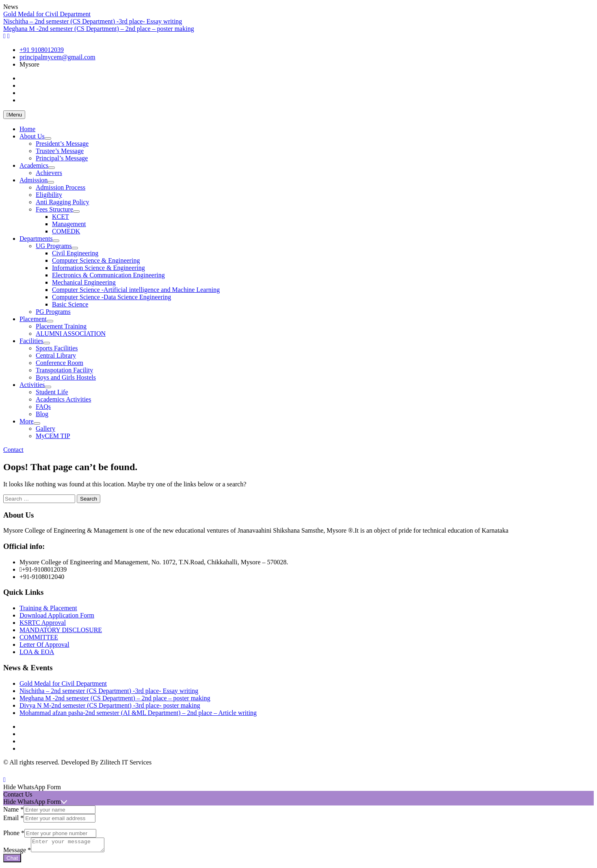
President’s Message (62, 144)
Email (13, 818)
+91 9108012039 (42, 50)
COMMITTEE (39, 637)
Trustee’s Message (60, 151)
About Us (32, 136)
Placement (33, 319)
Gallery (45, 429)
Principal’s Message (62, 158)
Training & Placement (48, 608)
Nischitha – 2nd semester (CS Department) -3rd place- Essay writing (93, 21)
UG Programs (54, 246)
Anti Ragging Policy (63, 202)
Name (13, 809)
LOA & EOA (37, 652)
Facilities (31, 341)
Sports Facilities (57, 348)
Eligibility (49, 195)
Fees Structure (54, 209)
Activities (32, 385)
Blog (42, 414)
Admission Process (61, 187)
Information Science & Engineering (98, 268)
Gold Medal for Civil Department (47, 14)
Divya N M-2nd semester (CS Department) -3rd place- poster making (110, 705)
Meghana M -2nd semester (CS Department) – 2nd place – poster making (99, 29)
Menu (14, 115)
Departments (36, 239)
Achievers (49, 173)
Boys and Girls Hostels (66, 377)
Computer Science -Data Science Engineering (111, 297)
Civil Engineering (75, 253)
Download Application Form (57, 615)
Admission (34, 180)
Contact (13, 450)
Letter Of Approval (44, 645)
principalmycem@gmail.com (57, 57)
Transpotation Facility (64, 370)
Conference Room (59, 363)
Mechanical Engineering (84, 282)
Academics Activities (63, 399)
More (27, 421)
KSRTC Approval (43, 623)
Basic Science (70, 304)
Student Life (52, 392)
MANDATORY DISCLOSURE (61, 630)
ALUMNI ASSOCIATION (71, 334)
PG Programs (53, 312)
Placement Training (61, 326)
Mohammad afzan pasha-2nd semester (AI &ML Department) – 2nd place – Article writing (138, 713)
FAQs (43, 407)
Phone (14, 833)
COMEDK (66, 231)
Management (69, 224)
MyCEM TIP (53, 436)
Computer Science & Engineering (96, 260)
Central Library (56, 355)
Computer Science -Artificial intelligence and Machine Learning (136, 290)
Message (17, 852)
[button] (298, 787)
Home (27, 129)
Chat (12, 860)
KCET (61, 217)
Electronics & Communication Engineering (108, 275)
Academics (34, 165)
